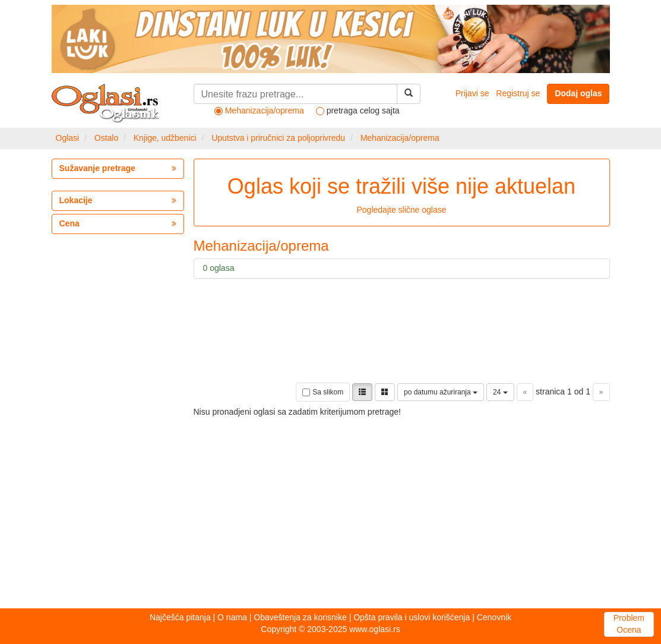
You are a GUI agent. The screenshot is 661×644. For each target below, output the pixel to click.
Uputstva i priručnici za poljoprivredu (278, 138)
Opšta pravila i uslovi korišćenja (412, 617)
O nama (232, 617)
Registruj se (518, 93)
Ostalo (106, 138)
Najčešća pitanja (180, 617)
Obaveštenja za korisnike (300, 617)
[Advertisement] (265, 501)
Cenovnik (494, 617)
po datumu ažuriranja (441, 392)
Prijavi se (472, 93)
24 (500, 392)
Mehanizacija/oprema (400, 138)
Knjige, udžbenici (165, 138)
